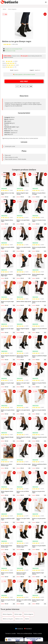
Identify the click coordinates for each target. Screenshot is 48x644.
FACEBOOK (19, 629)
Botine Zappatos (12, 9)
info (14, 197)
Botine (4, 9)
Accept (30, 643)
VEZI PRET (24, 81)
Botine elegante (29, 614)
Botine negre (18, 614)
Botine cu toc (19, 619)
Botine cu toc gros (8, 619)
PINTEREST (28, 629)
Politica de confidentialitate (25, 633)
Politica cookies (38, 633)
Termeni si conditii (11, 633)
